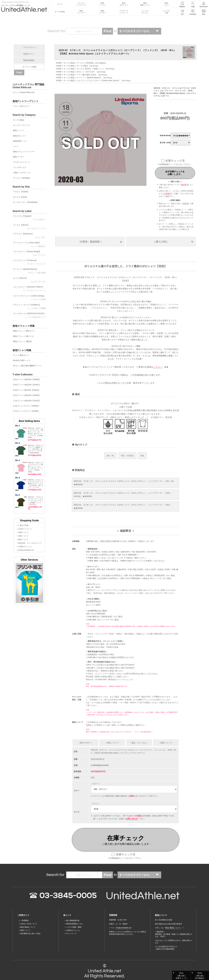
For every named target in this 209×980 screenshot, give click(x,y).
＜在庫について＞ (166, 743)
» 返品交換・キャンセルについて (29, 543)
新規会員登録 (29, 60)
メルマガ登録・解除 (74, 927)
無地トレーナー (81, 12)
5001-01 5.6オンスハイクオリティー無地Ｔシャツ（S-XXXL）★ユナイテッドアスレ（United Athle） (36, 433)
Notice (200, 976)
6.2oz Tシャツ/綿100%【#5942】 (27, 395)
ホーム (60, 4)
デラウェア (29, 236)
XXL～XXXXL (127, 456)
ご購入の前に (161, 242)
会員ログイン (29, 54)
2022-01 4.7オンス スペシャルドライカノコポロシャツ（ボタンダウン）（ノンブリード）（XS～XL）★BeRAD (125, 483)
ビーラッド (29, 271)
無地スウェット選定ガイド (24, 331)
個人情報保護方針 (73, 920)
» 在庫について (23, 532)
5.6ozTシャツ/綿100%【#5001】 (27, 390)
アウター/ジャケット (22, 162)
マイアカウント (30, 47)
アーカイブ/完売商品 (85, 63)
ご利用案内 (167, 194)
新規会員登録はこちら (75, 924)
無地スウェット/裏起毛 (22, 341)
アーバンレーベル (29, 244)
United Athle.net (104, 971)
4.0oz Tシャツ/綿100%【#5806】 (27, 380)
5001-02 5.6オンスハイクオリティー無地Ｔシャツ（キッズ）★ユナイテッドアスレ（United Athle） (36, 467)
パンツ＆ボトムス (145, 12)
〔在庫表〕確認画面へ (90, 242)
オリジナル (29, 218)
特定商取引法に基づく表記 (30, 934)
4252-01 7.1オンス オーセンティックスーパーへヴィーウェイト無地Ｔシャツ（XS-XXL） (36, 501)
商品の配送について (28, 927)
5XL (142, 456)
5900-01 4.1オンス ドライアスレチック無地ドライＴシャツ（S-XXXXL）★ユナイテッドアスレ (36, 483)
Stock (181, 976)
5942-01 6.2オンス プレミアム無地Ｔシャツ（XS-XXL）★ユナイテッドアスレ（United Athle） (36, 449)
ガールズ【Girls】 (84, 69)
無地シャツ (166, 4)
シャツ (16, 146)
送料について (25, 930)
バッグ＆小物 (166, 12)
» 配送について (23, 539)
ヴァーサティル (29, 315)
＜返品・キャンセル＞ (139, 743)
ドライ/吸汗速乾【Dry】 (87, 75)
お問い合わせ (132, 819)
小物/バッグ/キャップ (22, 173)
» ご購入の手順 (23, 525)
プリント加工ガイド (21, 106)
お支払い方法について (29, 924)
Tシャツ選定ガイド (21, 355)
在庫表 (186, 203)
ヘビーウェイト (29, 253)
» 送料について (23, 536)
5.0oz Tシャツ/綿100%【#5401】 (27, 385)
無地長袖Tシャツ (20, 141)
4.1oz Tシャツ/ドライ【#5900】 (26, 406)
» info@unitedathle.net (25, 550)
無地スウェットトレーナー (24, 152)
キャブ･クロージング (29, 298)
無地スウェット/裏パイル (23, 336)
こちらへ (158, 367)
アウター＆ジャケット (124, 12)
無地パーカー (102, 12)
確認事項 (185, 185)
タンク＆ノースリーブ (81, 4)
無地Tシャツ (99, 69)
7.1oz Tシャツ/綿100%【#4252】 (27, 401)
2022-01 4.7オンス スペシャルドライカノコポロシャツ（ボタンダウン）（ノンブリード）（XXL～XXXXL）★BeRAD (123, 495)
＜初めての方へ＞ (85, 743)
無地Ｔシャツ (102, 4)
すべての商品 (60, 12)
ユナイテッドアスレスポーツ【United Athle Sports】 (98, 81)
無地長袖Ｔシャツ (145, 4)
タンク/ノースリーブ (22, 125)
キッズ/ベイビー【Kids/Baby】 (26, 202)
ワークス (29, 227)
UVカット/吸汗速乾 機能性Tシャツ (27, 366)
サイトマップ (71, 934)
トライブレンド (29, 262)
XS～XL (110, 456)
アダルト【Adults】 (21, 192)
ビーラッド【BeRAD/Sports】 (89, 78)
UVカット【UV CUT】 (86, 72)
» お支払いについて (24, 529)
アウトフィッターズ (29, 307)
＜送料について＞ (112, 743)
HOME (59, 63)
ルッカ (29, 280)
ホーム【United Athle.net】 (24, 92)
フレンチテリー (29, 289)
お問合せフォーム (73, 930)
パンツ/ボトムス (20, 167)
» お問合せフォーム (24, 546)
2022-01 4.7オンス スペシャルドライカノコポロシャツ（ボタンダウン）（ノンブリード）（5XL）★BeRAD (123, 506)
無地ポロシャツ (124, 4)
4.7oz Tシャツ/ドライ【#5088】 (26, 411)
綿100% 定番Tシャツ (22, 360)
